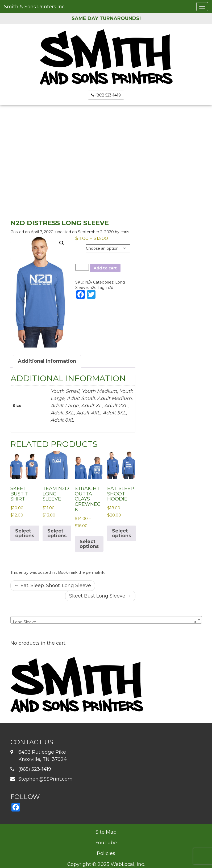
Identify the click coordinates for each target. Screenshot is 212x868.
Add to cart (105, 268)
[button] (62, 243)
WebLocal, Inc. (128, 864)
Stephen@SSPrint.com (45, 779)
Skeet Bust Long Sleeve (100, 596)
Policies (106, 853)
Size (80, 247)
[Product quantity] (82, 267)
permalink (95, 572)
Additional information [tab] (47, 361)
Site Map (106, 832)
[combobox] (106, 620)
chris (125, 232)
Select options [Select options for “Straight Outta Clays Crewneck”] (89, 544)
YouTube (106, 843)
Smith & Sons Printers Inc (34, 7)
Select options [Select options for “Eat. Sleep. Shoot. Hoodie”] (122, 533)
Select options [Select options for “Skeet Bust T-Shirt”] (25, 533)
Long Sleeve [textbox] (105, 622)
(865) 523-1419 (106, 95)
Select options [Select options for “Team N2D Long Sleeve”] (57, 533)
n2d (93, 288)
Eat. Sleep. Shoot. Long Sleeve (53, 586)
